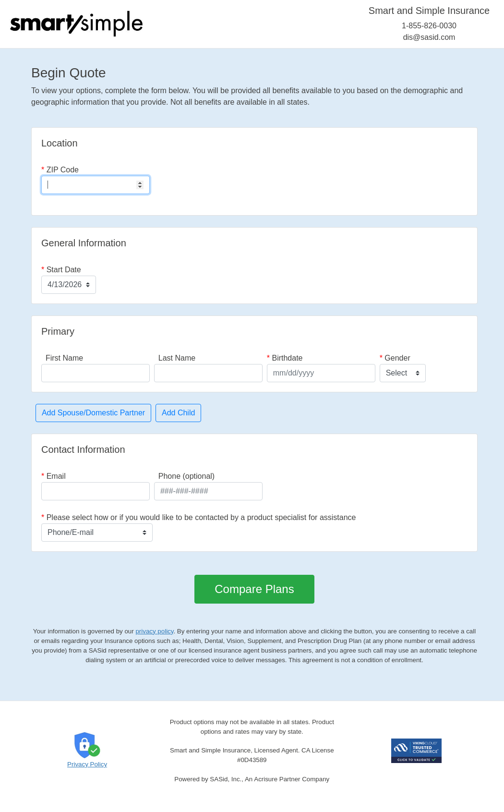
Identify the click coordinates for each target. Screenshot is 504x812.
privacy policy (154, 631)
